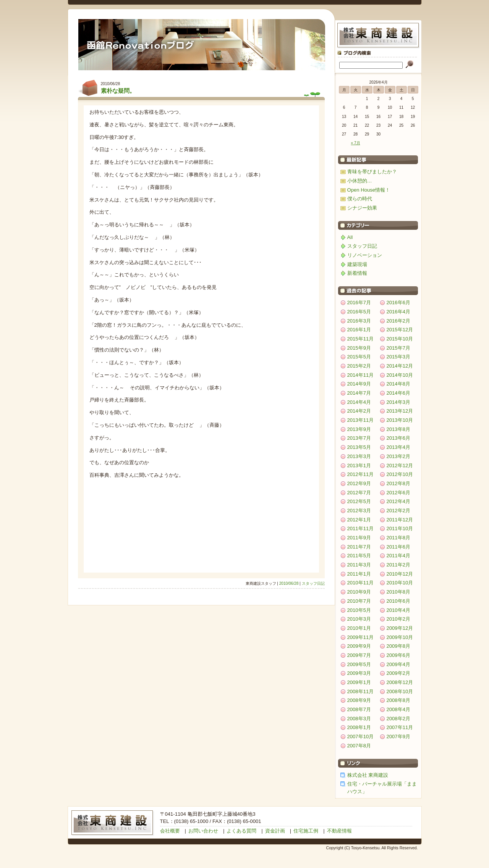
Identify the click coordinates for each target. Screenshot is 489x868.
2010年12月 (400, 574)
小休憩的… (360, 181)
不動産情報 (339, 831)
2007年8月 (359, 746)
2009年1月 (359, 682)
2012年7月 (359, 493)
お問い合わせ (203, 831)
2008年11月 (361, 691)
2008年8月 (398, 700)
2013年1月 (359, 465)
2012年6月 (398, 493)
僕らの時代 (360, 199)
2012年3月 (359, 511)
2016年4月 (398, 312)
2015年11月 (361, 339)
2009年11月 (361, 637)
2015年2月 (359, 366)
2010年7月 (359, 601)
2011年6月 (398, 547)
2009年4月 (398, 664)
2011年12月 (400, 520)
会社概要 (170, 831)
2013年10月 (400, 420)
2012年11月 (361, 474)
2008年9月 (359, 700)
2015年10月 (400, 339)
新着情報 (357, 273)
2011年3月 (359, 565)
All (350, 237)
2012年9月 (359, 483)
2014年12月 (400, 366)
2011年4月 (398, 556)
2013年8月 (398, 429)
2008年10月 (400, 691)
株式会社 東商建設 (368, 775)
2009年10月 (400, 637)
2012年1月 (359, 520)
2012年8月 (398, 483)
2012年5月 (359, 501)
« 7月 (355, 143)
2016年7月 (359, 303)
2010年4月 (398, 610)
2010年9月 (359, 592)
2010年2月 (398, 619)
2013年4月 (398, 447)
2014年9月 (359, 384)
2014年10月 (400, 375)
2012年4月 (398, 501)
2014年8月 (398, 384)
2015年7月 (398, 348)
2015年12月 (400, 330)
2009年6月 (398, 655)
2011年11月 (361, 528)
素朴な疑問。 (118, 91)
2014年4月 (359, 402)
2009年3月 (359, 673)
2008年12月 (400, 682)
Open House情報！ (369, 190)
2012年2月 (398, 511)
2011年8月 (398, 538)
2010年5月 (359, 610)
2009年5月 (359, 664)
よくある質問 (241, 831)
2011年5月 (359, 556)
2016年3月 (359, 321)
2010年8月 (398, 592)
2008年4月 (398, 709)
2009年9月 (359, 646)
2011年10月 (400, 528)
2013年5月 (359, 447)
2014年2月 (359, 411)
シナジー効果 (362, 208)
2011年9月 (359, 538)
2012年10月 (400, 474)
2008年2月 (398, 719)
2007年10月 (361, 737)
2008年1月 (359, 727)
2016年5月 (359, 312)
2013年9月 (359, 429)
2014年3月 (398, 402)
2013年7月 (359, 438)
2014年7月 (359, 393)
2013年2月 (398, 456)
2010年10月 (400, 583)
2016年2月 (398, 321)
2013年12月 (400, 411)
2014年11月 (361, 375)
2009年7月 (359, 655)
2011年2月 (398, 565)
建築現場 (357, 264)
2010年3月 (359, 619)
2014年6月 (398, 393)
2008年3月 (359, 719)
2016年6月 (398, 303)
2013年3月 (359, 456)
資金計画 (275, 831)
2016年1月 (359, 330)
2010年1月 (359, 628)
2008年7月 (359, 709)
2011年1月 (359, 574)
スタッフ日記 (313, 583)
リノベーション (365, 255)
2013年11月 (361, 420)
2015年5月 (359, 357)
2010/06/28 (289, 583)
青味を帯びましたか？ (372, 172)
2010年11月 (361, 583)
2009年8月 (398, 646)
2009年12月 (400, 628)
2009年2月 (398, 673)
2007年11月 (400, 727)
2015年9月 (359, 348)
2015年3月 (398, 357)
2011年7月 (359, 547)
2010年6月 (398, 601)
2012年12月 (400, 465)
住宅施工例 (306, 831)
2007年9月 (398, 737)
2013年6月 (398, 438)
